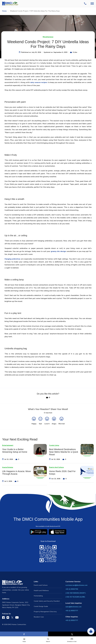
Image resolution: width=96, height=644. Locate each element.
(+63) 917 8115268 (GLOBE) (75, 597)
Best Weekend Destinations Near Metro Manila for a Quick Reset (64, 452)
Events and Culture (41, 585)
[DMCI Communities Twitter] (12, 618)
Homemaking (38, 596)
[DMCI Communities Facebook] (3, 618)
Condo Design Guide (41, 606)
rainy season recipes (39, 82)
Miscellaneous (48, 37)
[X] (72, 634)
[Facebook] (24, 634)
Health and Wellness (41, 591)
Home (4, 11)
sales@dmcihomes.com (73, 607)
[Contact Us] (86, 4)
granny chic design (58, 251)
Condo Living (54, 445)
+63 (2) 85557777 (72, 611)
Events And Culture (56, 467)
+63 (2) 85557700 (72, 589)
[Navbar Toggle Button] (92, 4)
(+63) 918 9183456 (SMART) (76, 593)
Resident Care (39, 617)
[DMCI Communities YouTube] (17, 618)
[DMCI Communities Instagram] (8, 618)
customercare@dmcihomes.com (76, 585)
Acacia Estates (8, 467)
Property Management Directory (45, 612)
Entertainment (8, 445)
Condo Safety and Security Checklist (47, 601)
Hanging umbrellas (13, 259)
